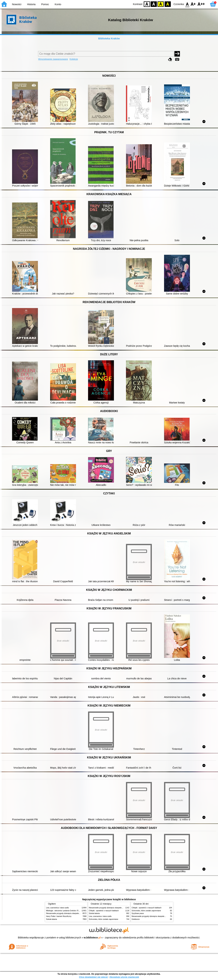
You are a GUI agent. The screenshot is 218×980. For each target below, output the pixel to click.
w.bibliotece (92, 938)
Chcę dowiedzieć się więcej (93, 977)
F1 (193, 4)
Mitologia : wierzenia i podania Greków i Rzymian (65, 911)
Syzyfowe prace (138, 913)
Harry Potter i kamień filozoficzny (59, 916)
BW (154, 4)
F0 (187, 4)
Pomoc (45, 4)
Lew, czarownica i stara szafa (57, 908)
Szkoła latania (52, 919)
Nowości (17, 4)
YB (161, 4)
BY (168, 4)
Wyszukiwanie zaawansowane (53, 59)
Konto (58, 4)
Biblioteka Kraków (109, 39)
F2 (201, 4)
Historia (31, 4)
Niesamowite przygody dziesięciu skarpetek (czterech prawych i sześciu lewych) (77, 913)
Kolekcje (74, 59)
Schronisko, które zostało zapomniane (104, 919)
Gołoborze (136, 919)
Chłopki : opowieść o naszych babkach (104, 911)
